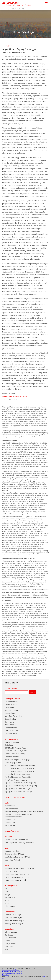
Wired (7, 949)
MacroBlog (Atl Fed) (12, 860)
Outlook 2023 (10, 806)
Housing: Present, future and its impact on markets (24, 812)
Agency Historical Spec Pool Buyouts (18, 789)
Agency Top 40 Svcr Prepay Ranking (18, 783)
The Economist (10, 938)
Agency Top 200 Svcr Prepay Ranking (19, 786)
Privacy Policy (6, 975)
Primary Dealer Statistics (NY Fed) (17, 877)
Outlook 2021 (10, 822)
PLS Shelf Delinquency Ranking (16, 774)
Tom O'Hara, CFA (11, 731)
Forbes (7, 941)
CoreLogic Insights (12, 851)
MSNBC (8, 900)
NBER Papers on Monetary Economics (19, 843)
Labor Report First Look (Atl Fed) (17, 874)
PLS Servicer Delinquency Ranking (17, 768)
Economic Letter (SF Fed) (14, 854)
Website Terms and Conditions (11, 970)
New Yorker (9, 947)
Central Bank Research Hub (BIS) (17, 840)
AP (6, 889)
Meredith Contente (12, 710)
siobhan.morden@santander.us (15, 396)
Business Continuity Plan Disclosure (12, 972)
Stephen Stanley (11, 734)
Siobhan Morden (8, 52)
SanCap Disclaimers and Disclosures (12, 973)
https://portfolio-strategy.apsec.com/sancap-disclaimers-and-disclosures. (24, 436)
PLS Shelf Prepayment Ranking (16, 777)
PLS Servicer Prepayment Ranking (17, 771)
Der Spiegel (9, 935)
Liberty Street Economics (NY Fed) (18, 857)
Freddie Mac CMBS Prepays (15, 754)
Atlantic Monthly (11, 932)
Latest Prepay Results (13, 762)
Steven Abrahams (11, 702)
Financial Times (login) (13, 915)
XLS (32, 768)
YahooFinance (10, 906)
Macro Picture (10, 825)
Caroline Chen (10, 707)
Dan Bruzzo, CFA (11, 704)
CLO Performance (12, 831)
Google (7, 894)
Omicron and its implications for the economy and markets (18, 816)
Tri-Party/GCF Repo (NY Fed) (15, 880)
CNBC (7, 892)
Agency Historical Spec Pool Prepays (18, 792)
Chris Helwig (9, 722)
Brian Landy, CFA (11, 725)
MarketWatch (10, 897)
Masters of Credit (11, 809)
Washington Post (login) (14, 923)
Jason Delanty (10, 713)
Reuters (8, 903)
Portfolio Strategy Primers (15, 797)
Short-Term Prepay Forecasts (16, 780)
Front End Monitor (12, 757)
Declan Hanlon (10, 719)
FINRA (4, 978)
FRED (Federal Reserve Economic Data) (20, 868)
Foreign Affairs (10, 944)
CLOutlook (9, 745)
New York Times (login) (13, 918)
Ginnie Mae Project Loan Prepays (17, 760)
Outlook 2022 (10, 820)
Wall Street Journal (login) (14, 920)
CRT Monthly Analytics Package (16, 748)
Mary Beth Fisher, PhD (13, 716)
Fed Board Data (11, 871)
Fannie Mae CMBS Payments (16, 751)
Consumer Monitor (12, 742)
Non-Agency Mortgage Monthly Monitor (20, 765)
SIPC (44, 976)
